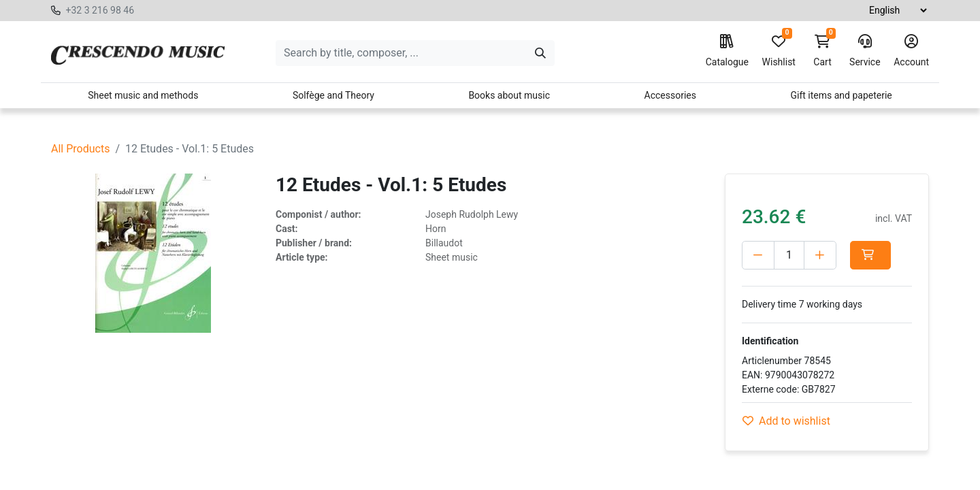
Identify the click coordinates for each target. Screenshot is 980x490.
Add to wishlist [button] (786, 421)
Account (911, 51)
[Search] (540, 53)
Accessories (670, 95)
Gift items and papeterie (841, 95)
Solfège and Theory (333, 95)
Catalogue (727, 51)
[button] (870, 255)
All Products (80, 149)
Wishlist (779, 51)
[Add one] (820, 255)
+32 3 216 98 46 (100, 10)
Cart (823, 51)
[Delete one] (758, 255)
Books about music (509, 95)
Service (865, 51)
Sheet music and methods (143, 95)
